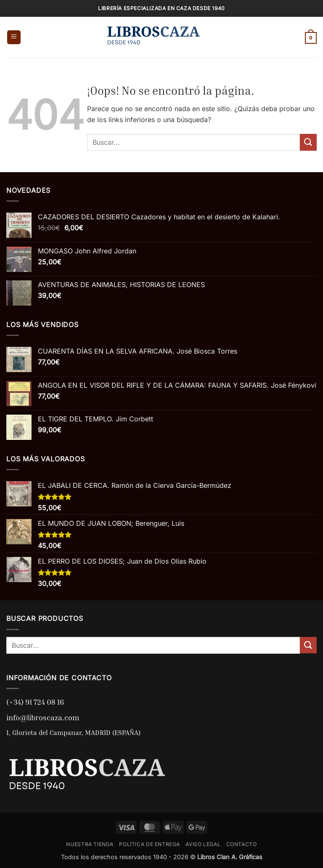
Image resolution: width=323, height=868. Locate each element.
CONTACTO (242, 844)
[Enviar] (308, 142)
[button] (14, 37)
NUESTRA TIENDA (90, 844)
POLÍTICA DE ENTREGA (150, 844)
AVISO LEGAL (203, 844)
